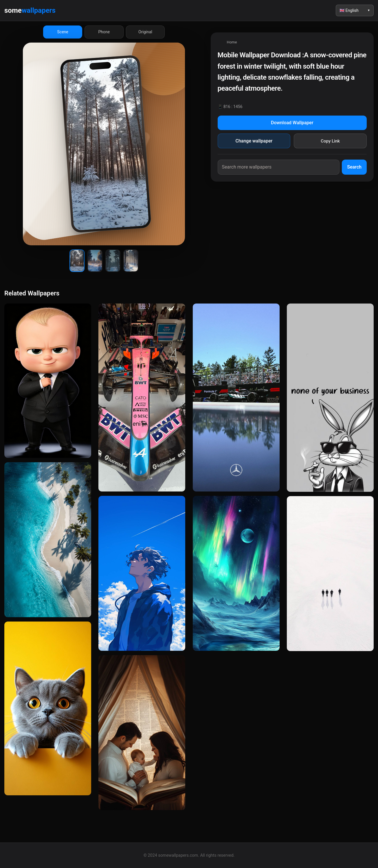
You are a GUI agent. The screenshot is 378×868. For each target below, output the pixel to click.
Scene (63, 32)
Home (232, 42)
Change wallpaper (254, 141)
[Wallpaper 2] (95, 261)
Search (354, 167)
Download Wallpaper (292, 123)
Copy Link (330, 141)
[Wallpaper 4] (131, 261)
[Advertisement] (292, 236)
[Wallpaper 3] (113, 261)
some (30, 10)
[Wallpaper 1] (77, 261)
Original (145, 32)
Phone (104, 32)
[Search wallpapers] (279, 167)
